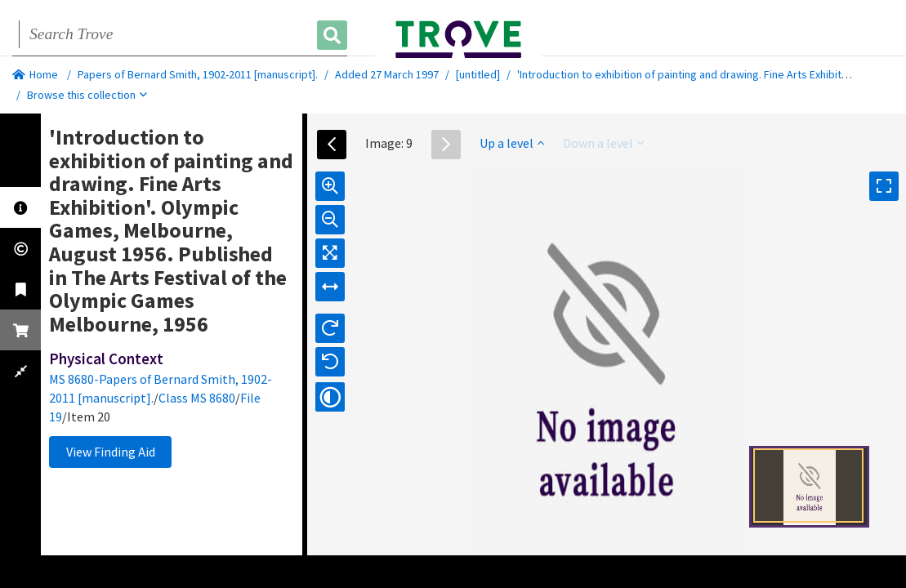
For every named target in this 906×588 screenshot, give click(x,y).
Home (35, 74)
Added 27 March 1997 (387, 74)
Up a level (512, 143)
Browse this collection (87, 95)
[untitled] (478, 74)
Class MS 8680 (197, 398)
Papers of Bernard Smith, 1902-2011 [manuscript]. (198, 74)
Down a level (603, 143)
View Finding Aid (111, 452)
